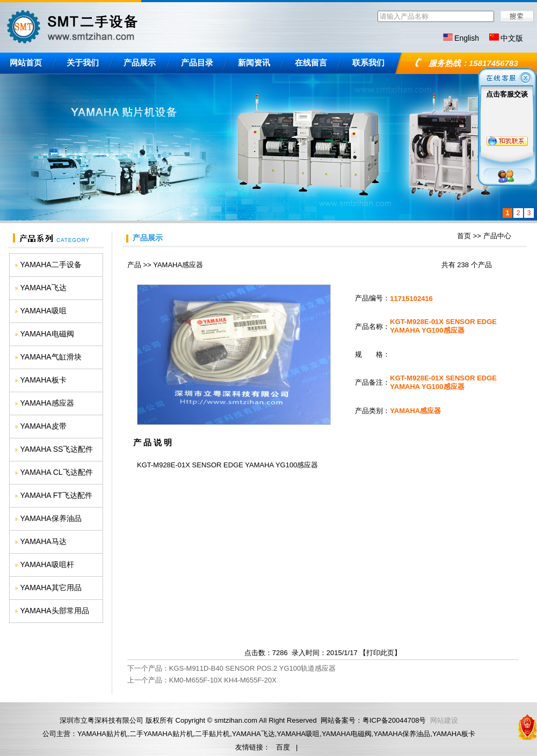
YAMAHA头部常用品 (55, 611)
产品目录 (197, 63)
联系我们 (368, 63)
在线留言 (311, 63)
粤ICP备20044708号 (394, 720)
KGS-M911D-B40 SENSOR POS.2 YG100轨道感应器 (252, 668)
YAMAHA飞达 (43, 288)
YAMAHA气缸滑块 (51, 357)
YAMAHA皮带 (43, 426)
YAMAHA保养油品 (51, 518)
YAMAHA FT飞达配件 (56, 495)
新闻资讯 (254, 63)
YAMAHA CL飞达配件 (57, 472)
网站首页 (26, 63)
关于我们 (83, 63)
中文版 (512, 38)
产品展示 (140, 63)
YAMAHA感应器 (47, 403)
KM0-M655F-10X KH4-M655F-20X (223, 680)
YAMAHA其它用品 (51, 588)
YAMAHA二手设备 (51, 265)
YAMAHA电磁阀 (47, 334)
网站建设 (444, 720)
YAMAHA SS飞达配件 (57, 449)
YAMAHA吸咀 (43, 311)
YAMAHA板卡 (43, 380)
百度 (283, 747)
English (467, 38)
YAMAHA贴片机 (102, 734)
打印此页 (380, 653)
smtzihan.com (236, 720)
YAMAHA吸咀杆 (47, 564)
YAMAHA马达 (43, 541)
